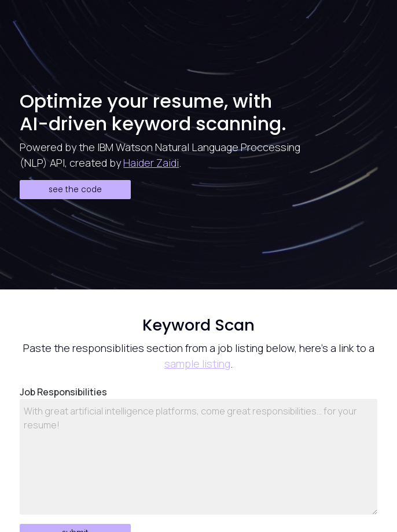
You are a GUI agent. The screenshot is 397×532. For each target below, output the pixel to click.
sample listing (197, 364)
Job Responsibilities (63, 392)
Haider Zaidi (151, 163)
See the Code (75, 190)
